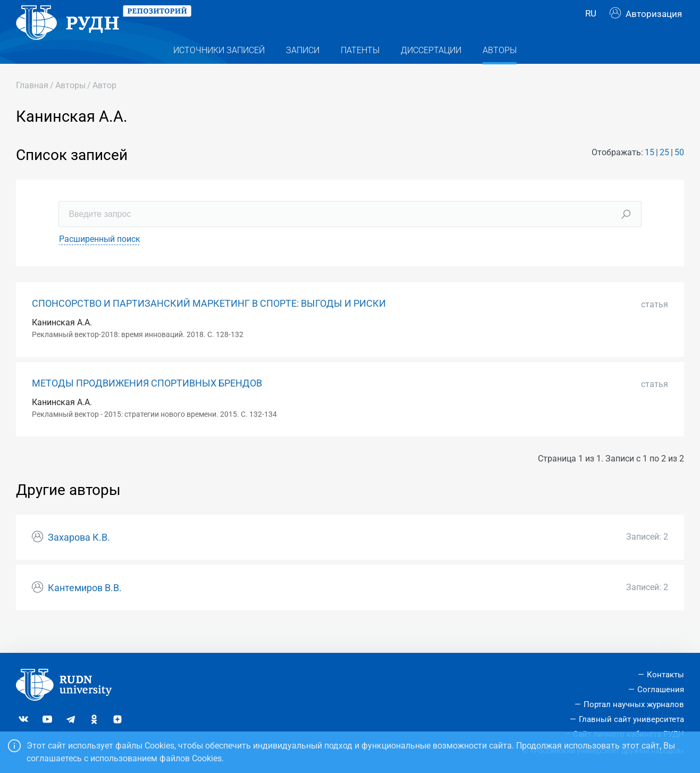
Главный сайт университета (631, 719)
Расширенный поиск (100, 260)
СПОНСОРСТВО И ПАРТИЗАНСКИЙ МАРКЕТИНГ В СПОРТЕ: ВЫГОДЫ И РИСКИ (209, 325)
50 (679, 174)
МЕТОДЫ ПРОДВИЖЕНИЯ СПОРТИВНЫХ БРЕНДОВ (147, 405)
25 (664, 174)
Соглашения (661, 690)
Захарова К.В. (79, 559)
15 (650, 174)
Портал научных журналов (634, 704)
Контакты (665, 675)
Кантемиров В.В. (85, 609)
